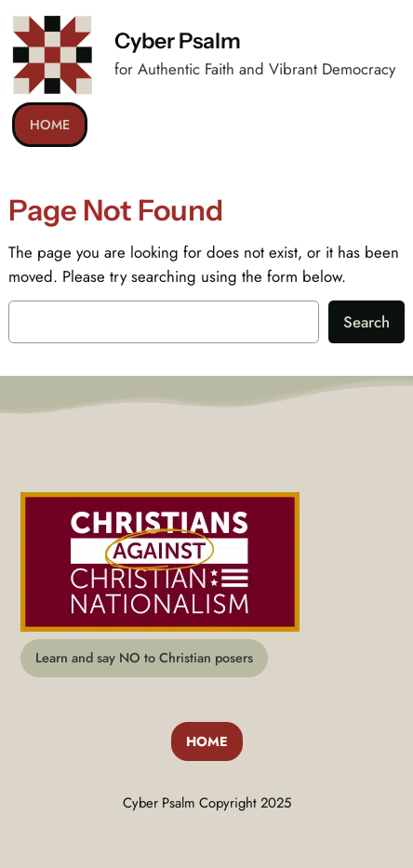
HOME (50, 125)
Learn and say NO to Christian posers (144, 658)
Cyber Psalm (178, 41)
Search (366, 322)
